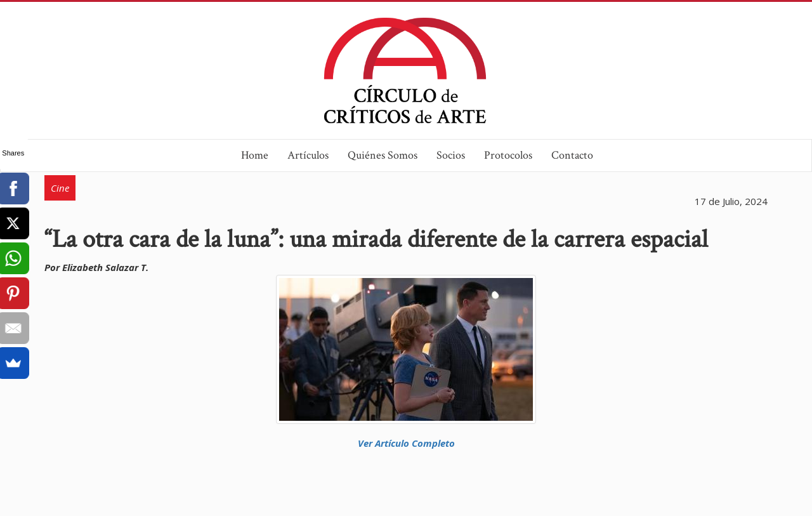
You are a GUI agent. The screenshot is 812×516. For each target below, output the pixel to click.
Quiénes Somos (383, 155)
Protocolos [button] (508, 155)
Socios (451, 155)
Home (255, 155)
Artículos (308, 155)
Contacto (572, 155)
